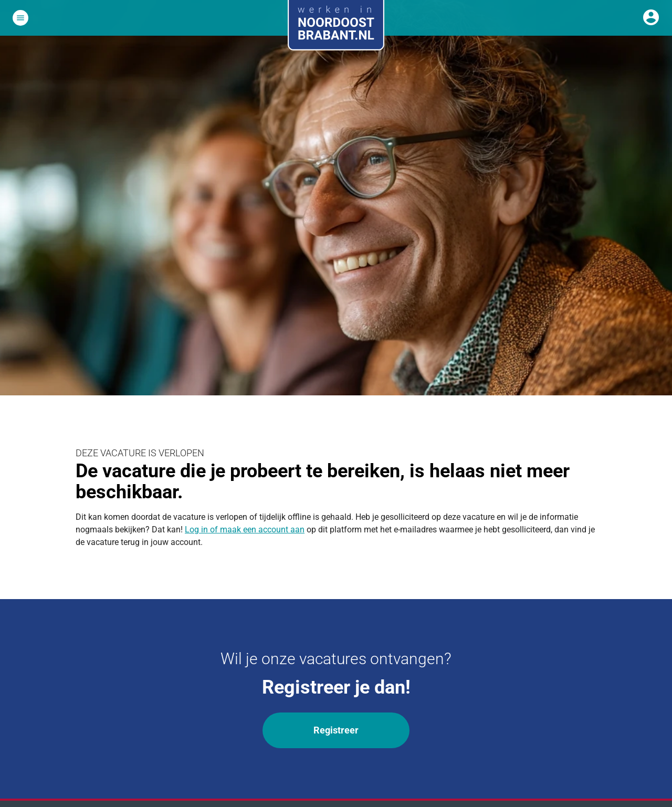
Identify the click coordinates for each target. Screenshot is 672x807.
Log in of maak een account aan (245, 530)
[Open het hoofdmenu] (20, 18)
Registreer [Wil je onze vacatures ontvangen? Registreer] (336, 730)
